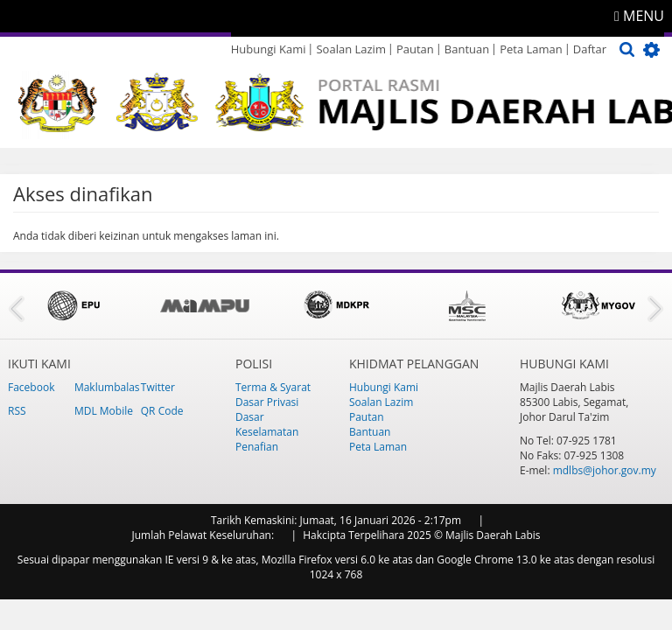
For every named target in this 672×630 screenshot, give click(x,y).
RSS (17, 411)
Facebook (31, 387)
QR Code (162, 411)
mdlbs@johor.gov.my (605, 470)
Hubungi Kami (269, 49)
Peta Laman (531, 49)
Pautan (415, 49)
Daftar (590, 49)
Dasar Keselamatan (267, 424)
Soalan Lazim (350, 49)
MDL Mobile (104, 411)
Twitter (158, 387)
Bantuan (467, 49)
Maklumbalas (107, 387)
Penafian (257, 447)
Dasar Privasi (267, 402)
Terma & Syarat (273, 387)
